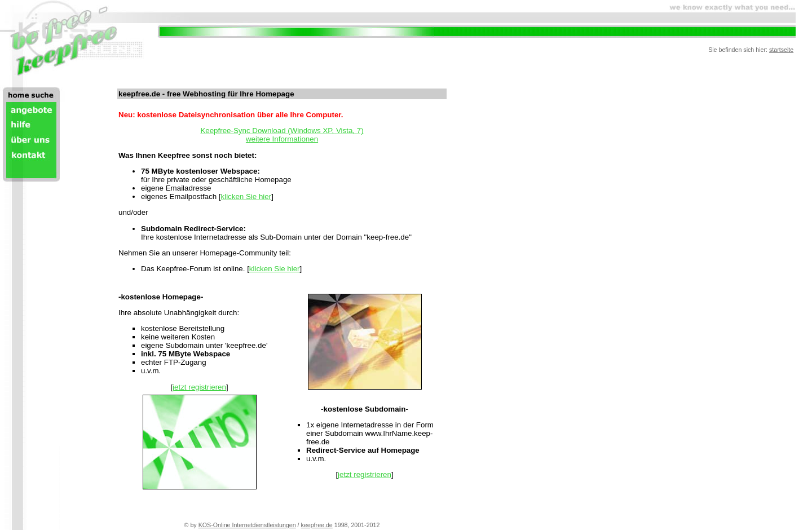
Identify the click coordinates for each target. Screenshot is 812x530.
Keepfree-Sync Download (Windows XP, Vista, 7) (282, 131)
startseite (781, 50)
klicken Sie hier (246, 196)
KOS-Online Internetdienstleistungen (247, 525)
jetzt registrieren (199, 387)
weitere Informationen (282, 139)
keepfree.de (317, 525)
